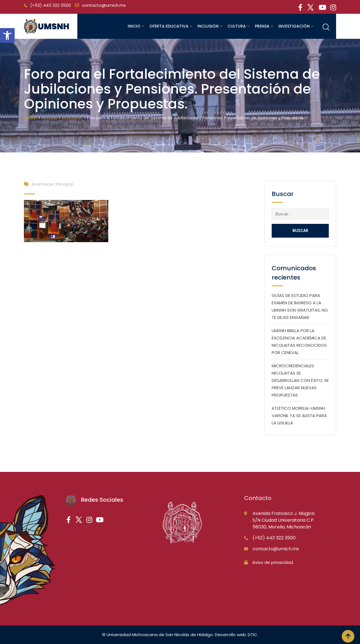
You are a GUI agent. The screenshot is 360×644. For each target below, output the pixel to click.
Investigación (294, 26)
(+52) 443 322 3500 (50, 5)
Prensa (262, 26)
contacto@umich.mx (104, 5)
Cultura (237, 26)
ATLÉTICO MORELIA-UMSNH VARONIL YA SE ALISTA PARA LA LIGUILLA (299, 416)
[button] (7, 35)
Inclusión (208, 26)
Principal (64, 184)
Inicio (134, 26)
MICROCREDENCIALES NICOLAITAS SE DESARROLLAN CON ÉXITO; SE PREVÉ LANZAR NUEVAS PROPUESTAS (300, 380)
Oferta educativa (169, 26)
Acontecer (43, 184)
